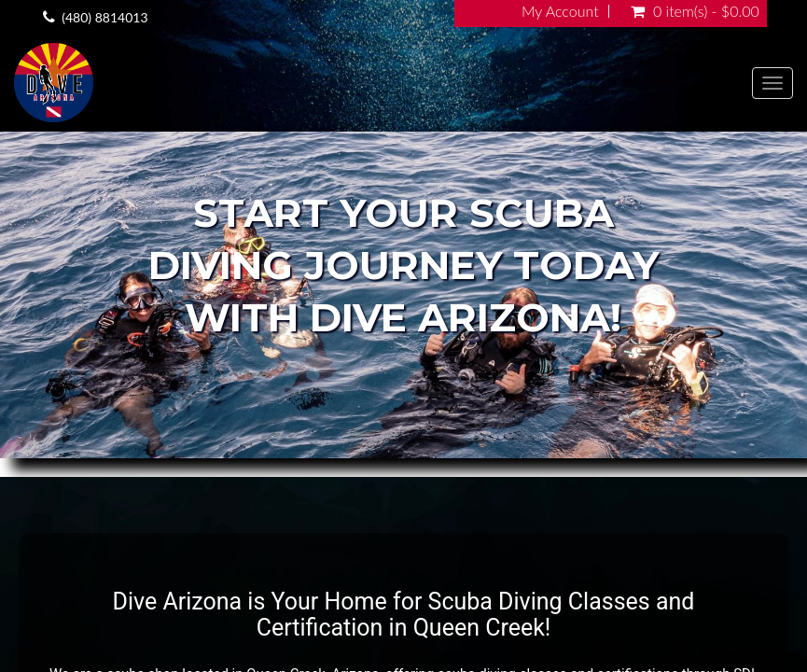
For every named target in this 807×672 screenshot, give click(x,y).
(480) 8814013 (104, 17)
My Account (560, 11)
